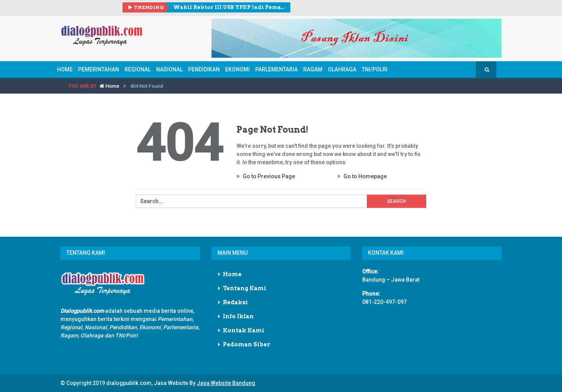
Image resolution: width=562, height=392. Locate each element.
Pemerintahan (99, 69)
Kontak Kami (244, 330)
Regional (138, 69)
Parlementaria (277, 69)
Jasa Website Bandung (226, 383)
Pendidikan (204, 69)
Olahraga (342, 69)
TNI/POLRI (375, 69)
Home (65, 69)
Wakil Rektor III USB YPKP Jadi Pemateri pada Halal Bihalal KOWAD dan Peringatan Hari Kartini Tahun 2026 (229, 7)
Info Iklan (238, 316)
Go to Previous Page (266, 176)
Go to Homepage (362, 176)
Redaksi (235, 302)
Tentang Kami (245, 288)
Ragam (313, 69)
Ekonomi (237, 69)
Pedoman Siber (246, 344)
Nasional (169, 69)
